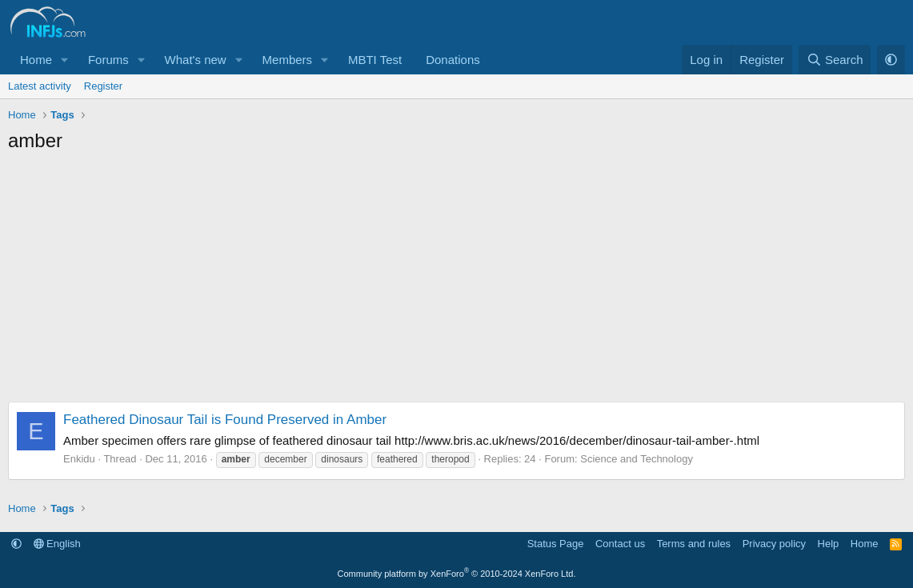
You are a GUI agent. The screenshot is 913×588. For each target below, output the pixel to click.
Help (829, 544)
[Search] (835, 60)
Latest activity (40, 86)
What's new (196, 60)
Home (36, 60)
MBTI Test (375, 60)
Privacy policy (774, 544)
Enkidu (79, 459)
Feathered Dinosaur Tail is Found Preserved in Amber (225, 420)
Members (288, 60)
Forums (108, 60)
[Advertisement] (456, 282)
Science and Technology (637, 459)
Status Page (556, 544)
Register (103, 86)
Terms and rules (694, 544)
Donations (453, 60)
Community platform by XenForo (457, 574)
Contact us (620, 544)
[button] (65, 60)
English (57, 544)
